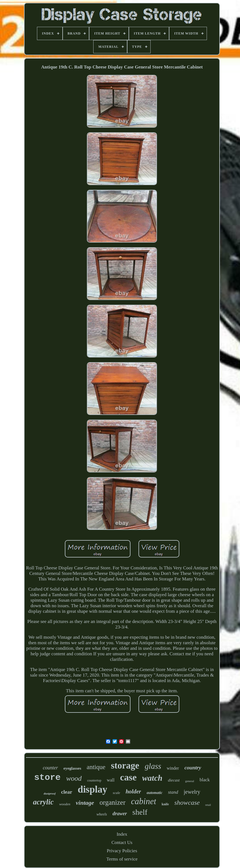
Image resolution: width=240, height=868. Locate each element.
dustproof (50, 793)
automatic (154, 793)
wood (74, 778)
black (205, 780)
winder (173, 768)
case (128, 777)
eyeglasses (72, 768)
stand (173, 792)
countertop (94, 780)
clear (67, 792)
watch (152, 778)
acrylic (43, 802)
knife (165, 804)
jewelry (192, 792)
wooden (65, 804)
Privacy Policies (122, 851)
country (193, 768)
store (47, 778)
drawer (120, 814)
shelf (140, 812)
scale (117, 793)
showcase (187, 803)
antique (96, 767)
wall (111, 780)
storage (125, 766)
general (190, 781)
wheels (102, 814)
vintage (85, 803)
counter (50, 768)
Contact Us (122, 842)
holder (133, 791)
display (93, 789)
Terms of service (122, 859)
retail (208, 805)
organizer (113, 802)
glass (153, 766)
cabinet (144, 801)
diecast (174, 780)
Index (122, 834)
